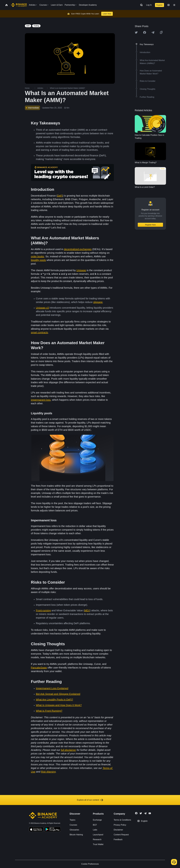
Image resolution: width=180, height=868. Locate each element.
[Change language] (168, 5)
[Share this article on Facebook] (145, 32)
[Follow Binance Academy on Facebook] (136, 813)
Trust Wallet (98, 844)
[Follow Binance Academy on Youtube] (150, 813)
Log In (149, 5)
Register (159, 5)
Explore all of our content (90, 800)
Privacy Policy (120, 825)
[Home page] (19, 5)
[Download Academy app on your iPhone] (36, 830)
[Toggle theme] (174, 5)
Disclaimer (118, 830)
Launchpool (98, 835)
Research (97, 839)
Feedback (118, 839)
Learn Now (107, 14)
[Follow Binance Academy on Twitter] (141, 813)
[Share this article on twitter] (136, 32)
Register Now (150, 225)
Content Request (121, 835)
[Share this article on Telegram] (153, 32)
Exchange (97, 820)
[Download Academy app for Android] (52, 830)
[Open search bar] (141, 5)
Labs (95, 830)
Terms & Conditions (122, 820)
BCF (95, 825)
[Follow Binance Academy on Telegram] (145, 813)
